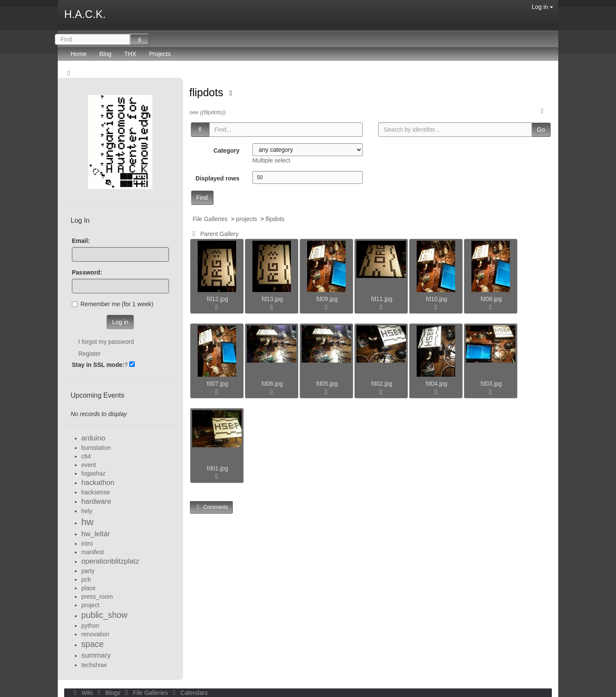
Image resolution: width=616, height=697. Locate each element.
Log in (542, 7)
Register (89, 354)
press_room (97, 597)
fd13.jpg (272, 299)
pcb (86, 579)
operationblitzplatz (110, 561)
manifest (93, 552)
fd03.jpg (492, 384)
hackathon (98, 483)
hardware (96, 501)
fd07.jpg (218, 384)
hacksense (96, 492)
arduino (93, 438)
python (90, 626)
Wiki (83, 693)
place (88, 588)
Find (202, 198)
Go (541, 130)
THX (130, 54)
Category (227, 151)
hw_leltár (96, 534)
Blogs (108, 693)
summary (96, 655)
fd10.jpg (437, 299)
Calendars (188, 693)
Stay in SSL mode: (98, 365)
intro (87, 543)
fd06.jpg (272, 384)
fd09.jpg (327, 299)
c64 (86, 456)
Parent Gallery (214, 234)
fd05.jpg (327, 384)
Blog (105, 54)
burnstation (96, 448)
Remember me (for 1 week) (113, 304)
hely (87, 511)
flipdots (208, 92)
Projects (160, 54)
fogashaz (93, 473)
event (89, 465)
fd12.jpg (218, 299)
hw (87, 522)
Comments (211, 507)
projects (247, 219)
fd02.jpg (382, 384)
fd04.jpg (437, 384)
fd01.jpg (218, 468)
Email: (81, 241)
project (90, 605)
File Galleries (210, 219)
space (92, 644)
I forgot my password (106, 342)
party (88, 571)
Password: (87, 272)
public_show (104, 615)
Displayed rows (218, 178)
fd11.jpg (382, 299)
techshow (94, 665)
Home (78, 54)
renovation (95, 634)
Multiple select (271, 160)
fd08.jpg (492, 299)
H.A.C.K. (85, 14)
